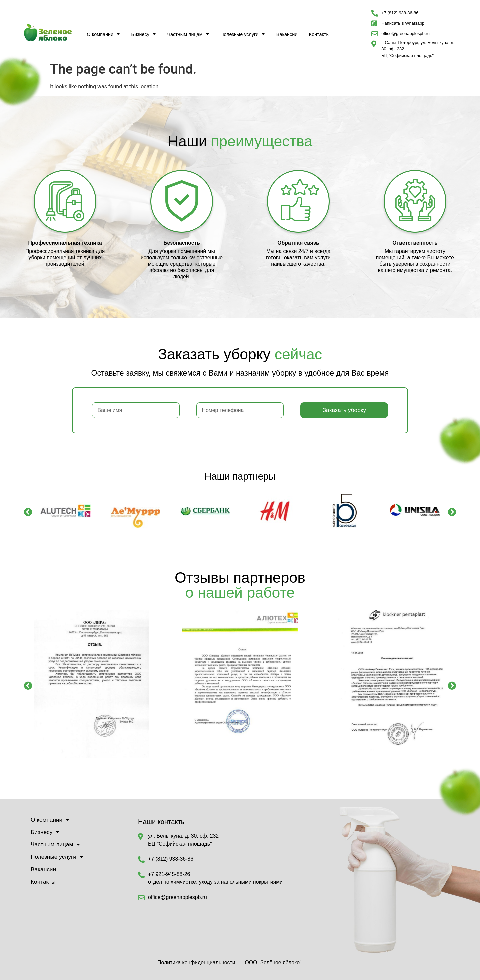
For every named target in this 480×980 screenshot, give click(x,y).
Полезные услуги (242, 34)
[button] (28, 511)
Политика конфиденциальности (196, 962)
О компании (103, 34)
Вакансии (287, 34)
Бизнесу (143, 34)
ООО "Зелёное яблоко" (273, 962)
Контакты (319, 34)
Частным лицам (188, 34)
